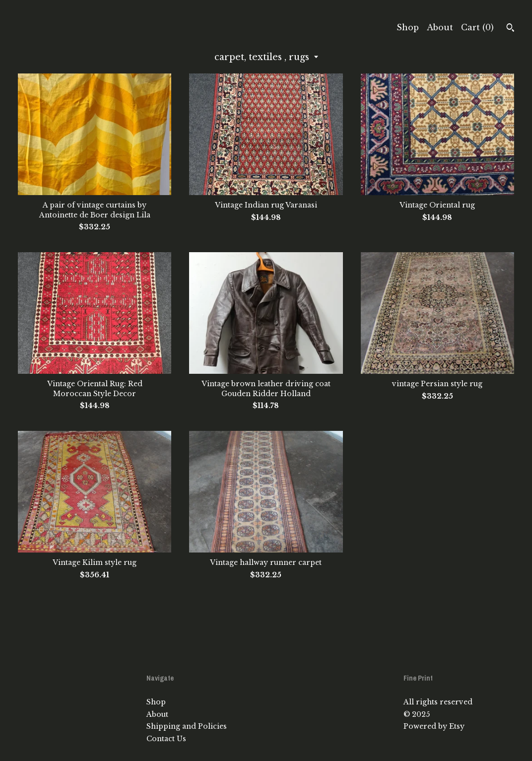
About (440, 27)
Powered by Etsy (434, 726)
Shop (408, 27)
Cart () (477, 27)
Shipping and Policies (187, 726)
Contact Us (166, 739)
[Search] (510, 29)
